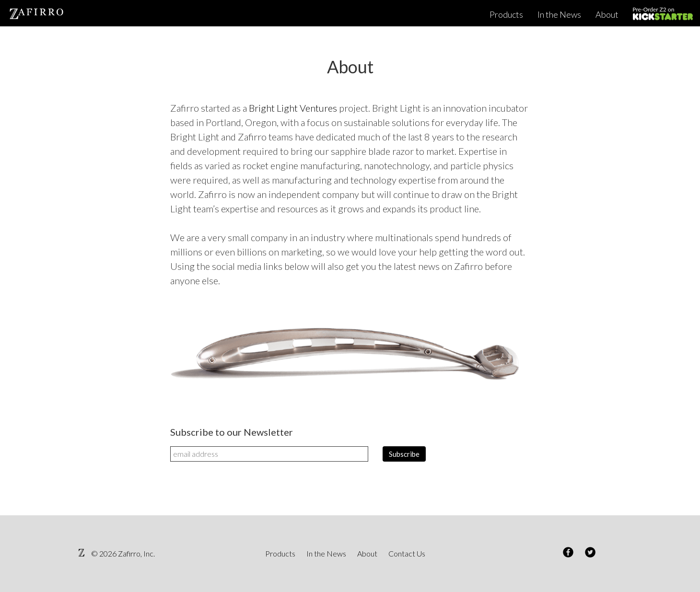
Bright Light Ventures (293, 108)
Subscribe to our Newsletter (232, 432)
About (607, 14)
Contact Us (407, 553)
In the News (559, 14)
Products (506, 14)
